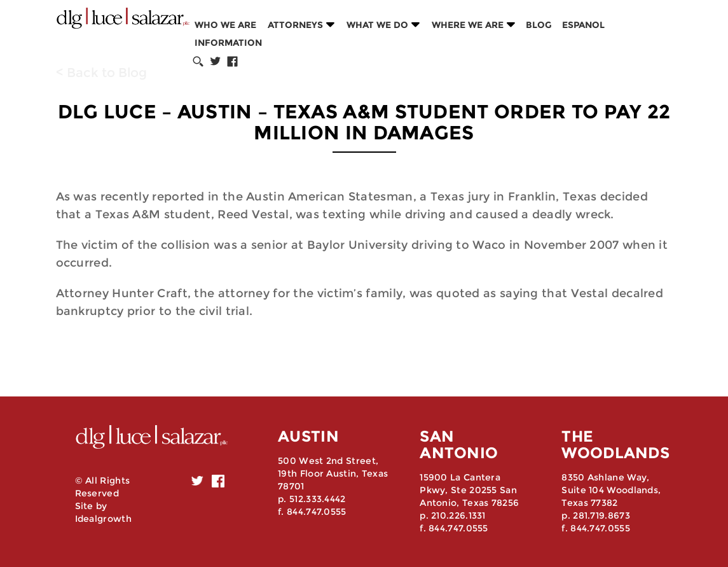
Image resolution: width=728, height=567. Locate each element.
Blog (539, 25)
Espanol (583, 25)
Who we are (225, 25)
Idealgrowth (103, 519)
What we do (377, 25)
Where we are (468, 25)
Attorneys (295, 25)
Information (228, 43)
